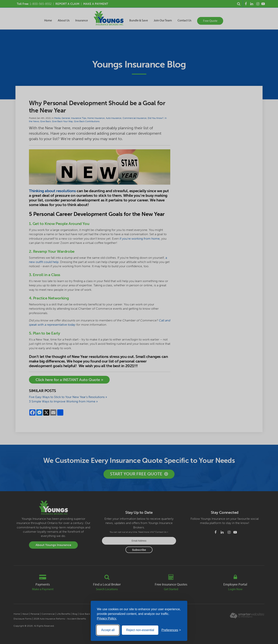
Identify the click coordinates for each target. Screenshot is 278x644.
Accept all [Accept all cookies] (108, 630)
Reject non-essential (140, 630)
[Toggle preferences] (171, 630)
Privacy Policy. (107, 618)
